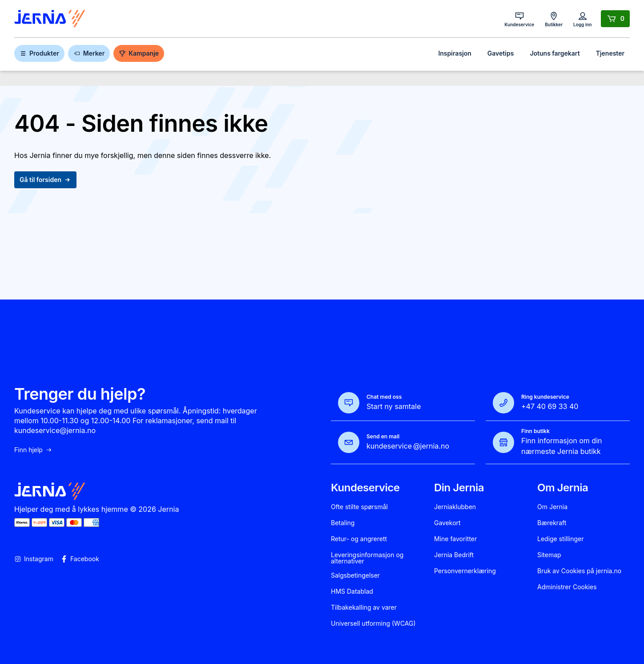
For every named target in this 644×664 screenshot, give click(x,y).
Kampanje (139, 53)
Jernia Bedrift (454, 555)
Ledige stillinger (561, 539)
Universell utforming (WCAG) (373, 624)
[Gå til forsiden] (50, 19)
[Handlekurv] (615, 19)
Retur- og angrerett (359, 539)
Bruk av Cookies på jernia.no (579, 571)
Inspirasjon (455, 53)
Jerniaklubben (455, 507)
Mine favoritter (455, 539)
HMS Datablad (352, 591)
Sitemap (549, 555)
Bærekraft (552, 523)
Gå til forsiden (45, 180)
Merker (89, 53)
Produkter (39, 53)
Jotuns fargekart (555, 53)
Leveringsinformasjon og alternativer (367, 558)
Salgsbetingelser (355, 575)
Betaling (343, 523)
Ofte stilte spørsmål (359, 507)
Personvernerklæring (465, 571)
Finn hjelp (33, 450)
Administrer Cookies (567, 587)
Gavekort (447, 523)
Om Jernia (552, 507)
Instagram (34, 559)
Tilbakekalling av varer (364, 607)
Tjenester (610, 53)
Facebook (80, 559)
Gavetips (501, 53)
